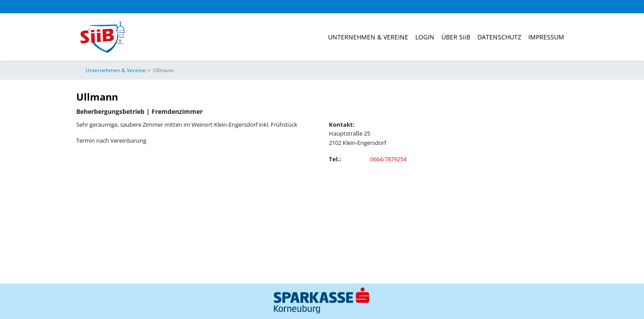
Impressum (546, 37)
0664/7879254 (388, 159)
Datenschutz (499, 37)
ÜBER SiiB (456, 37)
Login (425, 37)
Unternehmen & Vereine (368, 37)
